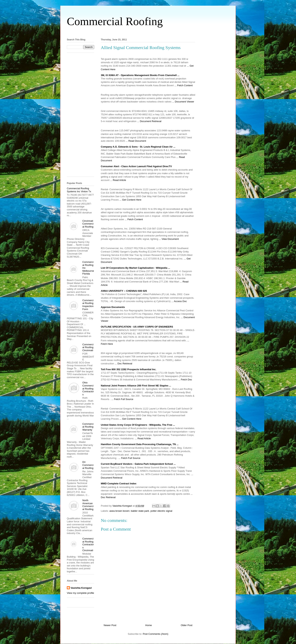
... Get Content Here (130, 200)
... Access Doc (179, 301)
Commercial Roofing (115, 21)
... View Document (169, 239)
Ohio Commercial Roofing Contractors (88, 388)
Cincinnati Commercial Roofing (88, 224)
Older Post (187, 625)
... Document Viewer (183, 102)
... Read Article (118, 180)
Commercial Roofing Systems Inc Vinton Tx (79, 190)
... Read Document (136, 141)
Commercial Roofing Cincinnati (88, 347)
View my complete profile (80, 593)
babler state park (140, 511)
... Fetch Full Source (122, 399)
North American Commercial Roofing (88, 505)
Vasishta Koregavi (81, 588)
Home (149, 625)
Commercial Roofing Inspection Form (88, 305)
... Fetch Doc (185, 380)
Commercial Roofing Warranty (88, 427)
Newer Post (110, 625)
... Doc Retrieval (123, 364)
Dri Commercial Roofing (88, 465)
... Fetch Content (183, 85)
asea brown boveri (119, 511)
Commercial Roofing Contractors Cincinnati (88, 544)
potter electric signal (161, 511)
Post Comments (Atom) (155, 634)
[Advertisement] (148, 32)
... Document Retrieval (149, 121)
